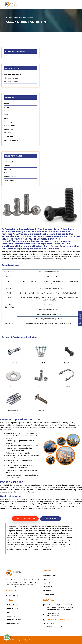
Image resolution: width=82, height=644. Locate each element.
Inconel (6, 104)
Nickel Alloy (8, 122)
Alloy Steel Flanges (11, 78)
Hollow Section (9, 162)
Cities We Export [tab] (51, 519)
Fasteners (7, 173)
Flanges (7, 166)
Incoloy (6, 107)
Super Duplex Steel (11, 140)
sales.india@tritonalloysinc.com (58, 619)
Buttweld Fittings (10, 177)
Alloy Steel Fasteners (12, 82)
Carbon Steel (9, 129)
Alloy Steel (13, 17)
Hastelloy (7, 111)
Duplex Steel (8, 136)
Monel (6, 115)
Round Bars (8, 169)
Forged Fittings (9, 180)
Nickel (6, 118)
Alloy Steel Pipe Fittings (12, 74)
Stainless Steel (9, 125)
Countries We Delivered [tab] (25, 519)
